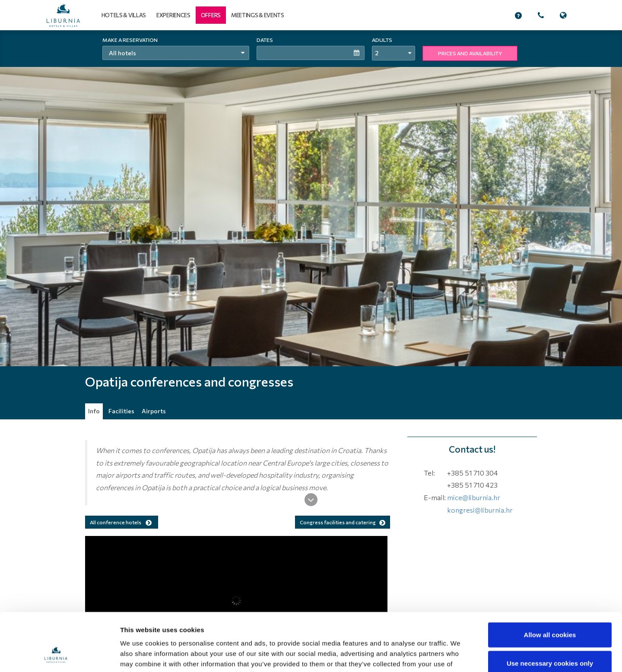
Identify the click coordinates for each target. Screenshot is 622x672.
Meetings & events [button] (258, 15)
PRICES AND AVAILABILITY (470, 53)
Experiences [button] (173, 15)
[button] (211, 15)
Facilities (121, 411)
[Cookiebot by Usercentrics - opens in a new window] (56, 655)
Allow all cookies (550, 580)
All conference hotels (122, 523)
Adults (382, 40)
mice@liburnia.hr (474, 497)
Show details (451, 655)
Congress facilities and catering (343, 522)
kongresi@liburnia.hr (480, 510)
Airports (154, 411)
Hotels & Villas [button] (124, 15)
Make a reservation (130, 40)
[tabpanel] (311, 225)
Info (94, 411)
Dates (265, 40)
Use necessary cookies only (550, 609)
